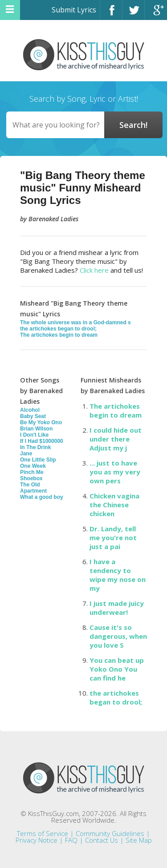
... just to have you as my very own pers (115, 472)
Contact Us (102, 840)
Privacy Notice (37, 840)
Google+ (156, 14)
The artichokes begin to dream (59, 335)
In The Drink (35, 447)
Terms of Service (43, 833)
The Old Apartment (33, 488)
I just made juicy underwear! (117, 608)
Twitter (133, 14)
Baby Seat (33, 416)
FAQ (71, 840)
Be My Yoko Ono (41, 422)
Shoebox (31, 478)
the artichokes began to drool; (58, 329)
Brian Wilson (36, 429)
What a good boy (42, 497)
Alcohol (30, 410)
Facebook (111, 14)
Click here (94, 270)
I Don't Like (34, 435)
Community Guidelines (110, 833)
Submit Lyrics (74, 10)
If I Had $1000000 (42, 441)
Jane (26, 454)
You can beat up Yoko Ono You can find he (117, 669)
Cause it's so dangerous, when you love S (118, 636)
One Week (33, 466)
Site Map (139, 840)
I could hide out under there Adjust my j (116, 439)
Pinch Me (32, 472)
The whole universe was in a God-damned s (75, 323)
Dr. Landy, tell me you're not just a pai (113, 538)
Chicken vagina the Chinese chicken (114, 505)
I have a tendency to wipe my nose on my (118, 575)
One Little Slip (38, 460)
